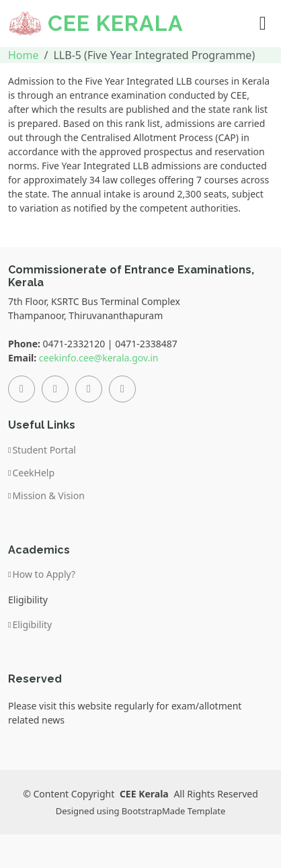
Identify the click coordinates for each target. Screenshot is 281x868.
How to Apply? (44, 574)
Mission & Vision (48, 496)
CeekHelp (33, 473)
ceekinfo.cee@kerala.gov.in (99, 358)
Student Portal (44, 450)
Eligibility (32, 625)
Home (24, 55)
